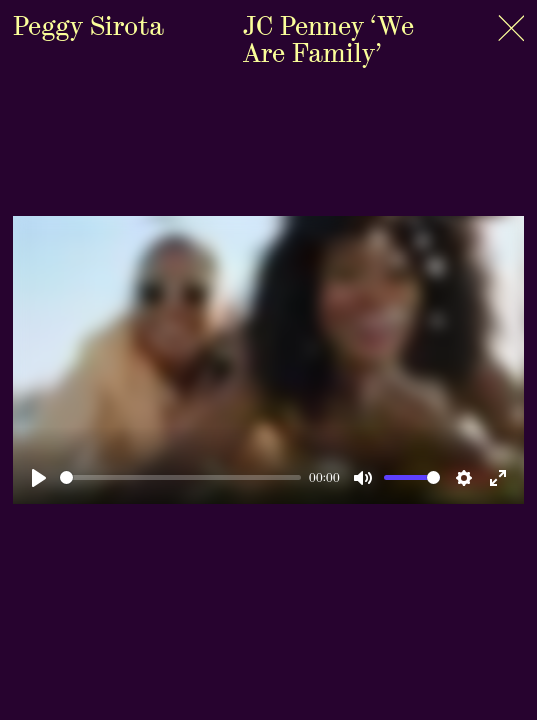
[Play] (39, 478)
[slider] (181, 477)
